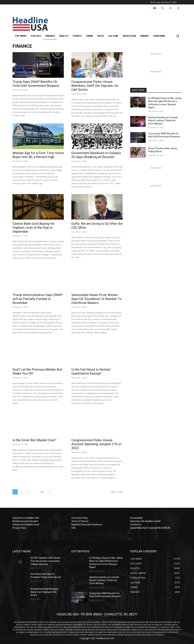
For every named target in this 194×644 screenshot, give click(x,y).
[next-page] (50, 492)
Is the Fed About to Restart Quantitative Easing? (91, 371)
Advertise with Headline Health (145, 521)
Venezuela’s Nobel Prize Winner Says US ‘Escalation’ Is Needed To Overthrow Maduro (96, 299)
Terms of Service (80, 521)
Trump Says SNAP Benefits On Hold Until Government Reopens (36, 84)
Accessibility (136, 518)
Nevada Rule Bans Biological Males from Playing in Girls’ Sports (44, 592)
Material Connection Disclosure (87, 525)
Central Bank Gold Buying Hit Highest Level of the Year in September (33, 228)
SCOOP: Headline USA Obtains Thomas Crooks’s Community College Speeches (45, 561)
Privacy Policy (19, 528)
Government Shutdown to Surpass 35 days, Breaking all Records (96, 155)
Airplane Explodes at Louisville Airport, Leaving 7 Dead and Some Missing (163, 121)
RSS (74, 528)
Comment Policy (80, 518)
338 (42, 492)
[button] (178, 36)
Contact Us (136, 525)
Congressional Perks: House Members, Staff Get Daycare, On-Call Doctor (95, 86)
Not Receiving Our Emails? (25, 521)
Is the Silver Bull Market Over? (34, 440)
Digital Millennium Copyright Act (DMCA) (150, 528)
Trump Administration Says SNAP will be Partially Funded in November (38, 299)
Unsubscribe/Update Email (26, 525)
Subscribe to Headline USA (26, 518)
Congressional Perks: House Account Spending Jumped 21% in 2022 (96, 444)
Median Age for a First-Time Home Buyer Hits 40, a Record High (38, 155)
